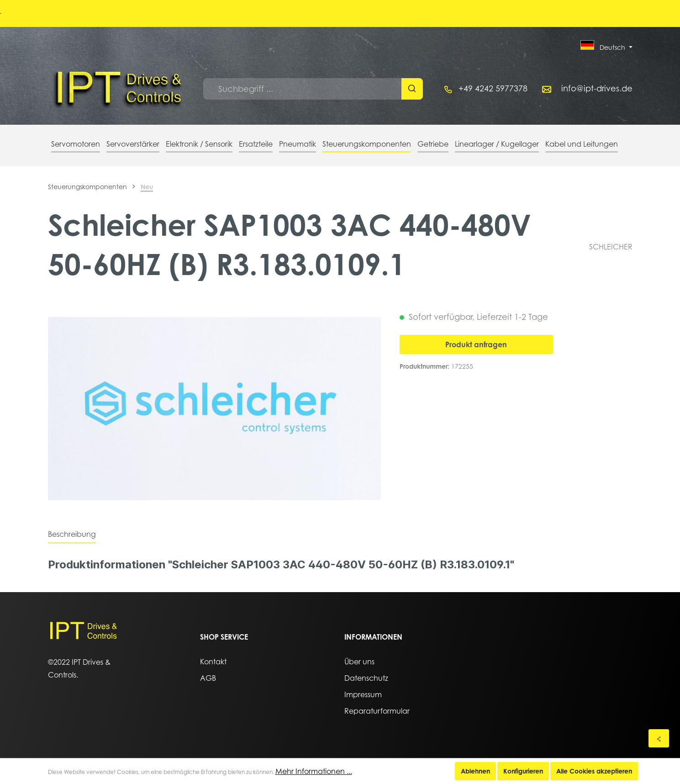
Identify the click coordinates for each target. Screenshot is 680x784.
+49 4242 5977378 (493, 88)
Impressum (363, 694)
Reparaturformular (377, 711)
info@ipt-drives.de (597, 88)
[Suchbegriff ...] (303, 89)
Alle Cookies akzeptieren (594, 771)
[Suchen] (412, 89)
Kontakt (213, 662)
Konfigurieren (523, 771)
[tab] (72, 534)
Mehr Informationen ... (314, 771)
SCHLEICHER (611, 247)
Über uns (359, 662)
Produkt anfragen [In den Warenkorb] (476, 344)
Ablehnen (475, 771)
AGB (208, 678)
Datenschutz (366, 678)
